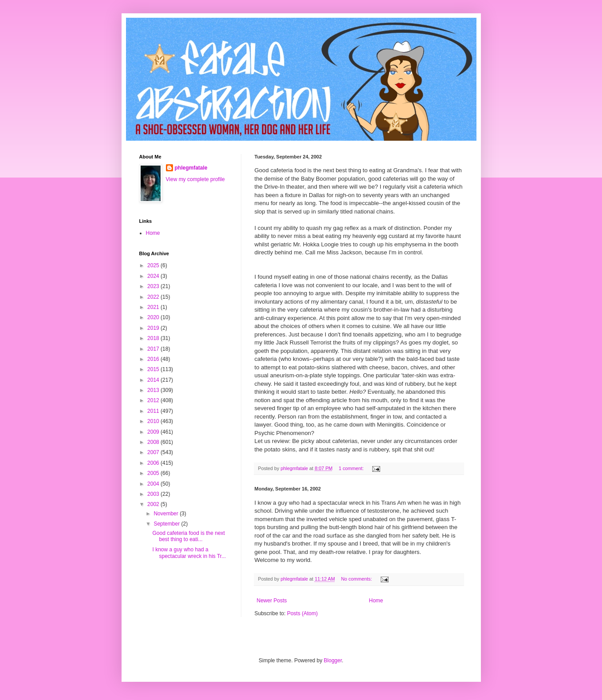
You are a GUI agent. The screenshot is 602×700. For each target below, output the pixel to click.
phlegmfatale (191, 168)
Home (376, 601)
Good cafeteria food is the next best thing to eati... (188, 536)
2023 (154, 286)
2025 (154, 265)
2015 (154, 369)
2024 (154, 276)
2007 (154, 452)
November (167, 514)
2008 (154, 442)
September (167, 524)
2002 (154, 504)
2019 (154, 328)
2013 (154, 390)
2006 (154, 463)
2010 (154, 421)
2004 (154, 484)
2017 (154, 349)
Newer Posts (272, 601)
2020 (154, 317)
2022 (154, 297)
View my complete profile (195, 179)
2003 (154, 494)
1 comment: (352, 468)
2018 (154, 338)
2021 (154, 307)
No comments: (357, 579)
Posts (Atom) (302, 613)
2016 (154, 359)
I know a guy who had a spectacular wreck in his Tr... (189, 553)
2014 (154, 380)
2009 (154, 432)
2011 (154, 411)
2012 (154, 400)
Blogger (333, 660)
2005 (154, 473)
